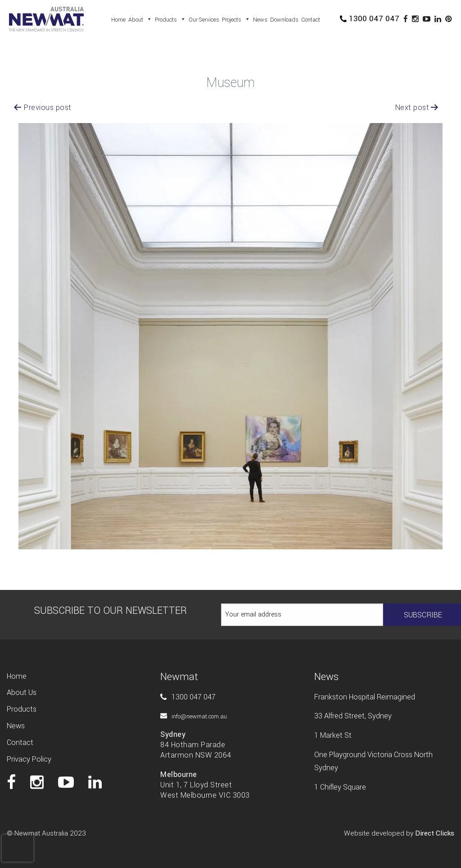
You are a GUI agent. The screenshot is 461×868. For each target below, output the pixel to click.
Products (170, 20)
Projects (236, 20)
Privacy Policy (29, 759)
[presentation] (18, 839)
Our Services (204, 20)
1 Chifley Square (340, 787)
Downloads (284, 20)
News (260, 20)
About (140, 20)
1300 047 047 (370, 19)
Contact (311, 20)
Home (118, 20)
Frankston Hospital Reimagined (365, 697)
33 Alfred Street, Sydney (353, 716)
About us (22, 692)
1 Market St (333, 735)
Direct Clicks (435, 833)
